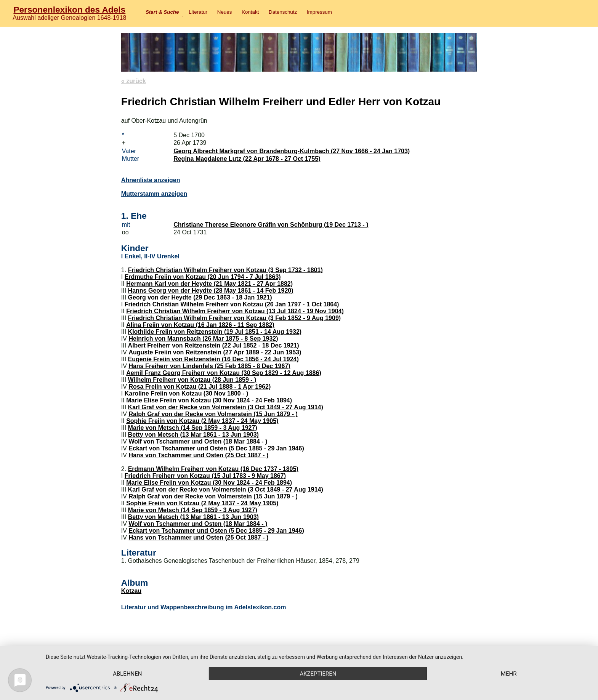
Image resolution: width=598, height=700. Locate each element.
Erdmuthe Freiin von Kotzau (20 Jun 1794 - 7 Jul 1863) (203, 277)
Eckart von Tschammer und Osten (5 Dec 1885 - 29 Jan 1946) (216, 448)
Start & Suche (162, 12)
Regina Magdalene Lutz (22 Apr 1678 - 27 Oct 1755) (247, 159)
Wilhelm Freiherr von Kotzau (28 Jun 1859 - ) (192, 380)
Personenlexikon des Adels (69, 10)
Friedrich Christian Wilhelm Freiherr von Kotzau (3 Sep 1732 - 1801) (225, 270)
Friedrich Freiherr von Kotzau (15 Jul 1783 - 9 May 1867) (205, 476)
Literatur (198, 12)
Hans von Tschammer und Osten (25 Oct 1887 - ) (198, 455)
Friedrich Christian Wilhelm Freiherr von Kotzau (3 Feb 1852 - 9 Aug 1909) (235, 318)
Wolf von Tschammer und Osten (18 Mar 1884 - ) (198, 441)
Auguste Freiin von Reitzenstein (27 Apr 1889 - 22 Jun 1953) (215, 352)
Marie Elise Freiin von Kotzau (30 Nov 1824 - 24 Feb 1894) (209, 400)
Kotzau (131, 591)
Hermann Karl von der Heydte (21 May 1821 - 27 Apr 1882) (209, 284)
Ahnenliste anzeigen (151, 180)
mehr (509, 674)
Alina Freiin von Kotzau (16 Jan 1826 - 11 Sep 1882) (200, 325)
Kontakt (250, 12)
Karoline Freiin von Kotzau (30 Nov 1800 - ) (187, 393)
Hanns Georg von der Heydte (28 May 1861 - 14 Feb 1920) (211, 291)
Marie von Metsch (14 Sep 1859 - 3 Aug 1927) (193, 428)
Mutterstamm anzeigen (154, 194)
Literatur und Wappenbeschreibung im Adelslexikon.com (204, 607)
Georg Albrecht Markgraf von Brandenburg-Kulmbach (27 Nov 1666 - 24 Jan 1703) (292, 151)
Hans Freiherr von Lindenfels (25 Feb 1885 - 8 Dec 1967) (209, 366)
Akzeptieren (318, 674)
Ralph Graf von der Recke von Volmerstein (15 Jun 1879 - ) (213, 414)
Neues (225, 12)
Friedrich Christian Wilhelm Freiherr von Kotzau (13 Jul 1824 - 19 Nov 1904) (235, 311)
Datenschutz (283, 12)
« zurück (134, 81)
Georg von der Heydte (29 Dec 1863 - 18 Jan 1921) (200, 297)
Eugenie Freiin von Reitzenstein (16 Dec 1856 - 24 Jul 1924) (213, 359)
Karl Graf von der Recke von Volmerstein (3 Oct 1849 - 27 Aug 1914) (226, 407)
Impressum (319, 12)
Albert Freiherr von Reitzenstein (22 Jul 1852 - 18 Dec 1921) (214, 345)
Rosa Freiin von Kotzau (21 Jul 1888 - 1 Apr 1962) (200, 387)
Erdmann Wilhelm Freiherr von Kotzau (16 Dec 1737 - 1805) (213, 469)
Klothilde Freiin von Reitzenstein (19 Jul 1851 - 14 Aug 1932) (215, 332)
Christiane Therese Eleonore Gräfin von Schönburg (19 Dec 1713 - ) (271, 225)
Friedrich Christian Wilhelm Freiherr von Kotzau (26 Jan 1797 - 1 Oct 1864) (232, 304)
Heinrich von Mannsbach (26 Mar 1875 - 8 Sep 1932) (203, 339)
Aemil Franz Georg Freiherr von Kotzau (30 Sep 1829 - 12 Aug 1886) (224, 373)
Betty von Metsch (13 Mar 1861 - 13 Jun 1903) (193, 435)
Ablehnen (127, 674)
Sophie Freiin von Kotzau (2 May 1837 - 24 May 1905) (202, 421)
